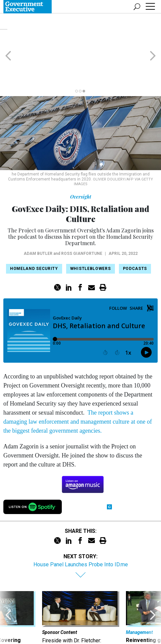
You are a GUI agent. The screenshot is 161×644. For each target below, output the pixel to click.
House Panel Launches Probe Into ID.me (81, 532)
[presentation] (8, 593)
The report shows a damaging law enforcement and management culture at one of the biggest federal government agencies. (78, 389)
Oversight (81, 165)
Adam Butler (38, 221)
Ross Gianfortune (82, 221)
